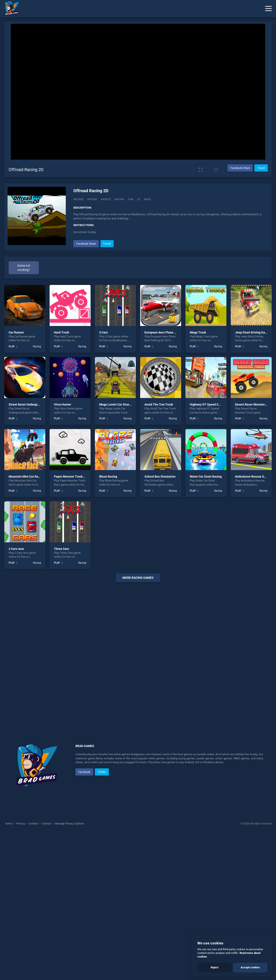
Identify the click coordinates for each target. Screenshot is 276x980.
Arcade (78, 199)
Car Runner (16, 478)
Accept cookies (250, 967)
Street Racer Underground (27, 550)
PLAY (12, 492)
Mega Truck (198, 478)
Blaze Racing (108, 622)
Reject (215, 967)
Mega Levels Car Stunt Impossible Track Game (131, 550)
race (147, 199)
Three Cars (61, 694)
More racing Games (138, 724)
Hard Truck (61, 478)
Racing (92, 199)
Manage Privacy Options (69, 969)
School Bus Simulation (160, 622)
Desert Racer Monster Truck (254, 550)
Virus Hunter (63, 550)
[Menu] (268, 9)
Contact (47, 969)
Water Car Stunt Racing (206, 622)
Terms (9, 969)
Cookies (33, 969)
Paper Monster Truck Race (72, 622)
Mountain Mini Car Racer (26, 622)
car (131, 199)
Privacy (21, 969)
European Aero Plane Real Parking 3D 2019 (174, 478)
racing (119, 199)
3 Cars (103, 478)
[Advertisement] (170, 269)
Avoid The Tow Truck (159, 550)
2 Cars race (16, 694)
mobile (106, 199)
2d (139, 199)
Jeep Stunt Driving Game (252, 478)
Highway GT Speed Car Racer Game (214, 550)
